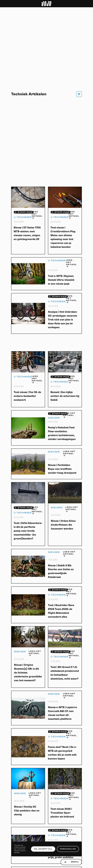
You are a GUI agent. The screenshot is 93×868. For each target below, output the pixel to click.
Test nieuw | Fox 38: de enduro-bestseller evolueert (27, 396)
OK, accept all (43, 849)
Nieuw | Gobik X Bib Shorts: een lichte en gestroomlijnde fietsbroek (61, 571)
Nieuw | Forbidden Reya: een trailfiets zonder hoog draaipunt (62, 469)
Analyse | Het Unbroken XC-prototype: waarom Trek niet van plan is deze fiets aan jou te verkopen (62, 320)
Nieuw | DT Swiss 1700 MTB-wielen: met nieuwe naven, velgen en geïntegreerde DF (27, 233)
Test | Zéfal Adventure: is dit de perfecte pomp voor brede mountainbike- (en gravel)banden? (28, 531)
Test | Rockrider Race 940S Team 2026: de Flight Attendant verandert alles (61, 611)
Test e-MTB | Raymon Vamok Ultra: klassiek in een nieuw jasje (61, 280)
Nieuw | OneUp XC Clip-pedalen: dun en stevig (27, 811)
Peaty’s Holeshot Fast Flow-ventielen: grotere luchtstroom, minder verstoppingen (62, 433)
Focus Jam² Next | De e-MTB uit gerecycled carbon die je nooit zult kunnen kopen (62, 753)
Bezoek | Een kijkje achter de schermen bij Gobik (65, 396)
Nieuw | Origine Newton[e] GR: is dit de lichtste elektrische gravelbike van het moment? (28, 673)
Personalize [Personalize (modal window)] (68, 849)
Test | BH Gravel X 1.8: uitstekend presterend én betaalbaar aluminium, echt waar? (65, 673)
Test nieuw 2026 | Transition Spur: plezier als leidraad (62, 813)
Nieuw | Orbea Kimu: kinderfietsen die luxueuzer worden (63, 525)
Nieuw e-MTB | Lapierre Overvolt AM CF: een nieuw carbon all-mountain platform (62, 713)
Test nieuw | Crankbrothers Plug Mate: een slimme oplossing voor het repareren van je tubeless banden (63, 237)
